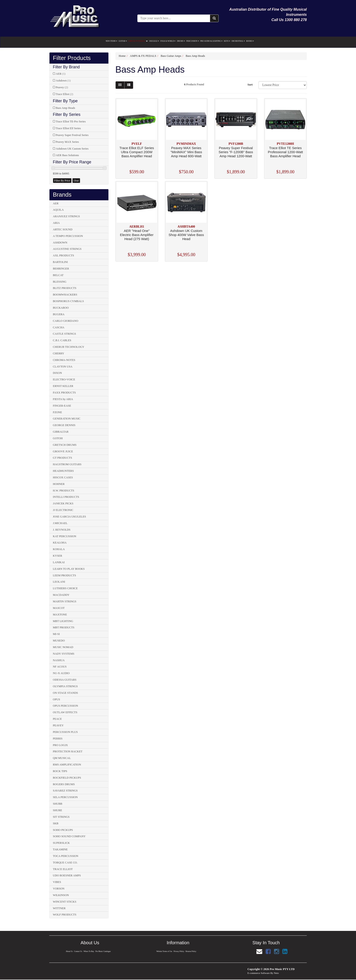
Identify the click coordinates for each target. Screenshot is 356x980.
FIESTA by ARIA (63, 399)
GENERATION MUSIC (67, 419)
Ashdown (63, 81)
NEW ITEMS (111, 41)
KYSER (57, 556)
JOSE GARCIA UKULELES (69, 517)
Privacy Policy (179, 951)
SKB (56, 823)
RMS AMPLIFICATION (67, 765)
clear (76, 181)
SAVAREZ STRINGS (65, 791)
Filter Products (72, 58)
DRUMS (181, 41)
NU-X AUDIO (61, 673)
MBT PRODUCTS (64, 627)
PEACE (57, 719)
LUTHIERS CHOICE (65, 588)
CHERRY (59, 353)
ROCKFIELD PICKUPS (67, 778)
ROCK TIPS (60, 771)
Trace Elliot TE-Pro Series (71, 122)
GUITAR (123, 41)
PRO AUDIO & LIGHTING (211, 41)
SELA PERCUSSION (65, 797)
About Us (69, 951)
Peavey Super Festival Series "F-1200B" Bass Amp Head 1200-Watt (236, 152)
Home (122, 56)
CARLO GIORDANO (66, 321)
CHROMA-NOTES (64, 360)
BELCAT (58, 275)
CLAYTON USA (63, 367)
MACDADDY (61, 595)
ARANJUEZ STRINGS (66, 216)
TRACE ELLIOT (63, 869)
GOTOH (58, 438)
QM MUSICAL (62, 758)
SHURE (57, 810)
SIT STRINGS (61, 817)
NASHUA (59, 660)
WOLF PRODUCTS (65, 915)
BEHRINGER (61, 269)
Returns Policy (191, 951)
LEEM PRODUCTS (64, 575)
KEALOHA (60, 543)
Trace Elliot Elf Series (68, 128)
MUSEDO (59, 641)
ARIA (56, 223)
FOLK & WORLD (168, 41)
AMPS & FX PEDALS (138, 41)
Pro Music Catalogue (104, 951)
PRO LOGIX (60, 745)
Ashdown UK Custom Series (72, 149)
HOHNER (59, 484)
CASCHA (59, 327)
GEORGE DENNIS (64, 425)
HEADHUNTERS (63, 471)
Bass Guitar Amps (171, 56)
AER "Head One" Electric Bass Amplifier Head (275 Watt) (137, 235)
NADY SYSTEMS (64, 654)
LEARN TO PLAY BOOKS (69, 569)
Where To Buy (89, 951)
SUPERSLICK (61, 843)
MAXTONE (60, 615)
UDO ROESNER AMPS (67, 875)
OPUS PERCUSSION (66, 706)
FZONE (57, 412)
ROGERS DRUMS (64, 784)
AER (61, 74)
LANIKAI (59, 562)
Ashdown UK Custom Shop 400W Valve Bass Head (186, 235)
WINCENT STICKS (65, 902)
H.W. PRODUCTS (63, 491)
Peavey (62, 87)
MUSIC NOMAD (63, 647)
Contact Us (78, 951)
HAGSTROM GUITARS (67, 464)
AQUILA (58, 210)
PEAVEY (58, 725)
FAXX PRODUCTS (64, 393)
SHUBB (58, 804)
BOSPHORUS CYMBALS (68, 301)
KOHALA (59, 549)
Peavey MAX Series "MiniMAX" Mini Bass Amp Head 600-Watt (186, 152)
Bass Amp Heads (65, 108)
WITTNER (59, 908)
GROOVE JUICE (63, 451)
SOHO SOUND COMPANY (69, 836)
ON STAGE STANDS (65, 693)
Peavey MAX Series (67, 142)
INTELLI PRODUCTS (66, 497)
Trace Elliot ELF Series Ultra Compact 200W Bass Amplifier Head (137, 152)
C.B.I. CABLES (62, 340)
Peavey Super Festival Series (72, 135)
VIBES (57, 882)
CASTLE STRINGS (64, 334)
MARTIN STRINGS (65, 601)
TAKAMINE (60, 849)
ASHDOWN (60, 243)
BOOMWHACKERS (65, 295)
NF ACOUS (60, 667)
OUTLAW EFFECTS (65, 712)
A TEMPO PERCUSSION (68, 236)
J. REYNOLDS (62, 530)
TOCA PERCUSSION (66, 856)
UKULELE (154, 41)
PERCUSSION (193, 41)
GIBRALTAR (61, 432)
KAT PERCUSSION (65, 536)
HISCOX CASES (63, 477)
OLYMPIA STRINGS (65, 686)
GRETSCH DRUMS (65, 445)
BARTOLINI (60, 262)
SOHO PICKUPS (63, 830)
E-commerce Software (259, 973)
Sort (250, 85)
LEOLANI (59, 582)
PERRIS (58, 739)
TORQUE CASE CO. (65, 863)
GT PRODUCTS (62, 458)
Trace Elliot (64, 94)
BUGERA (59, 314)
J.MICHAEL (60, 523)
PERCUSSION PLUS (65, 732)
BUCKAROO (61, 308)
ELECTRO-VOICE (64, 379)
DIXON (57, 373)
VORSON (59, 889)
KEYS (227, 41)
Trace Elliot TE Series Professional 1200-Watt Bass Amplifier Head (285, 152)
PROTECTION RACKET (68, 751)
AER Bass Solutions (67, 155)
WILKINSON (61, 895)
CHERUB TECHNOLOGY (69, 347)
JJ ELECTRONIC (63, 510)
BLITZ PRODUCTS (65, 288)
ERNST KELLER (63, 386)
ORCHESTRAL (238, 41)
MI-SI (56, 634)
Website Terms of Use (164, 951)
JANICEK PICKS (63, 503)
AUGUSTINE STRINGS (67, 249)
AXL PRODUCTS (63, 255)
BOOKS (250, 41)
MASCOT (59, 608)
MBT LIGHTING (63, 621)
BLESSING (60, 282)
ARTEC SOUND (63, 229)
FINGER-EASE (62, 406)
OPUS (56, 699)
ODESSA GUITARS (65, 680)
